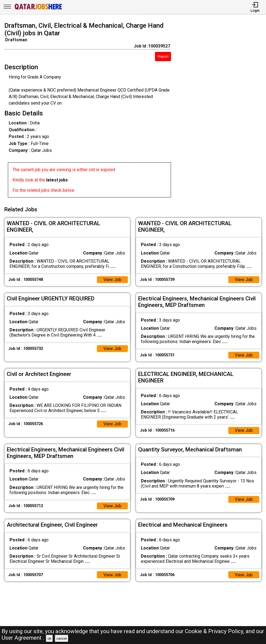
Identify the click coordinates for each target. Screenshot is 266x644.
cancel (62, 638)
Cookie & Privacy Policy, (215, 631)
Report (163, 56)
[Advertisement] (222, 111)
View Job (112, 279)
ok (49, 638)
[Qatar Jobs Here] (38, 9)
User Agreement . (23, 638)
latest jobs (57, 180)
